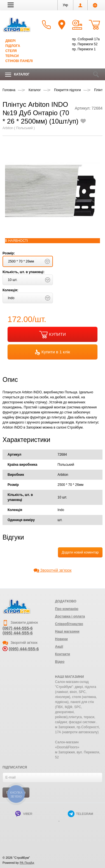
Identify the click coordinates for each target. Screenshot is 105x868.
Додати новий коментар (80, 552)
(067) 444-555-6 (18, 628)
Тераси (12, 56)
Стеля (11, 51)
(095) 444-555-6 (18, 633)
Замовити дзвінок (20, 623)
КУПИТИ (53, 335)
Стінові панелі (19, 61)
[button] (11, 5)
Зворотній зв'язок (53, 570)
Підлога (13, 46)
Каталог (17, 74)
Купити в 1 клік (53, 352)
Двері (11, 41)
